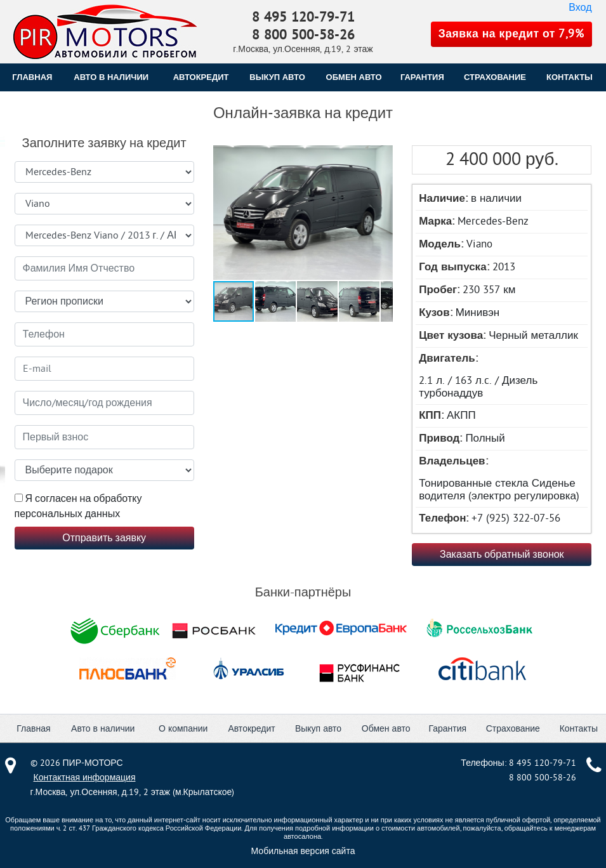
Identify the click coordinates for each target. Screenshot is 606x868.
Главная (32, 77)
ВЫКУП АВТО (277, 77)
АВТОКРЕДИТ (201, 77)
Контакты (579, 729)
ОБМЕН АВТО (354, 77)
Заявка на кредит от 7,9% (511, 34)
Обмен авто (386, 729)
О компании (183, 729)
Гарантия (447, 729)
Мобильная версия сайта (303, 851)
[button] (302, 214)
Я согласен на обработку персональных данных (78, 506)
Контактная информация (85, 778)
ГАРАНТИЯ (422, 77)
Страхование (513, 729)
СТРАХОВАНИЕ (495, 77)
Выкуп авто (318, 729)
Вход (580, 8)
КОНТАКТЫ (570, 77)
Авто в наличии (111, 77)
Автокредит (251, 729)
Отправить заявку (104, 538)
